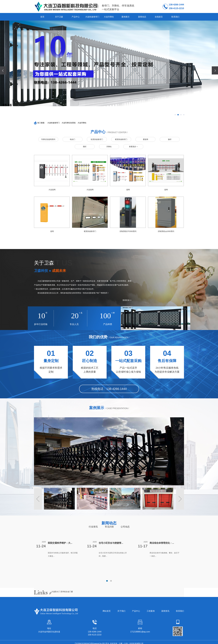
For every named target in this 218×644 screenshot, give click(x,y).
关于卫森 (59, 17)
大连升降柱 (109, 17)
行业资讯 (93, 527)
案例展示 (125, 17)
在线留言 (159, 17)
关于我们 (121, 611)
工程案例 (151, 611)
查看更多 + (133, 147)
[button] (175, 115)
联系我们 (175, 17)
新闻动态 (142, 17)
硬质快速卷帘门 (121, 139)
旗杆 (170, 139)
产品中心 (76, 17)
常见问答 (109, 527)
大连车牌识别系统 (69, 123)
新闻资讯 (165, 611)
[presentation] (3, 70)
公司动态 (125, 527)
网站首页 (107, 611)
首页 (42, 17)
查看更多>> (127, 300)
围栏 (85, 147)
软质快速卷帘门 (97, 139)
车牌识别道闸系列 (48, 139)
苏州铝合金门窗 (67, 592)
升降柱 (109, 147)
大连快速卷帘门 (92, 17)
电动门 (72, 139)
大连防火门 (56, 592)
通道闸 (145, 139)
